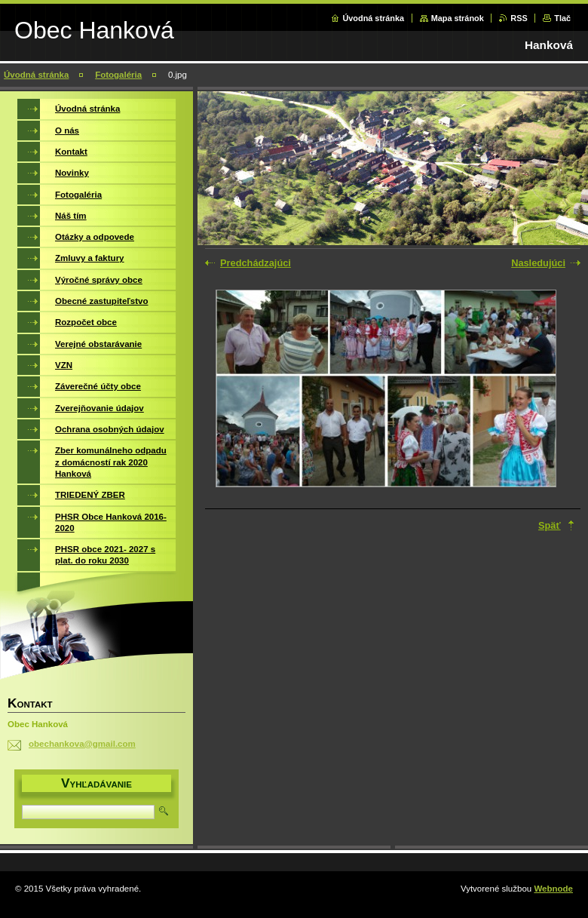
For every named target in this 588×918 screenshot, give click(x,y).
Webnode (553, 889)
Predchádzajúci (256, 263)
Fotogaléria (118, 75)
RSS (519, 18)
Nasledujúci (538, 263)
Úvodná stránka (373, 18)
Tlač (562, 18)
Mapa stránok (458, 18)
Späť (550, 525)
